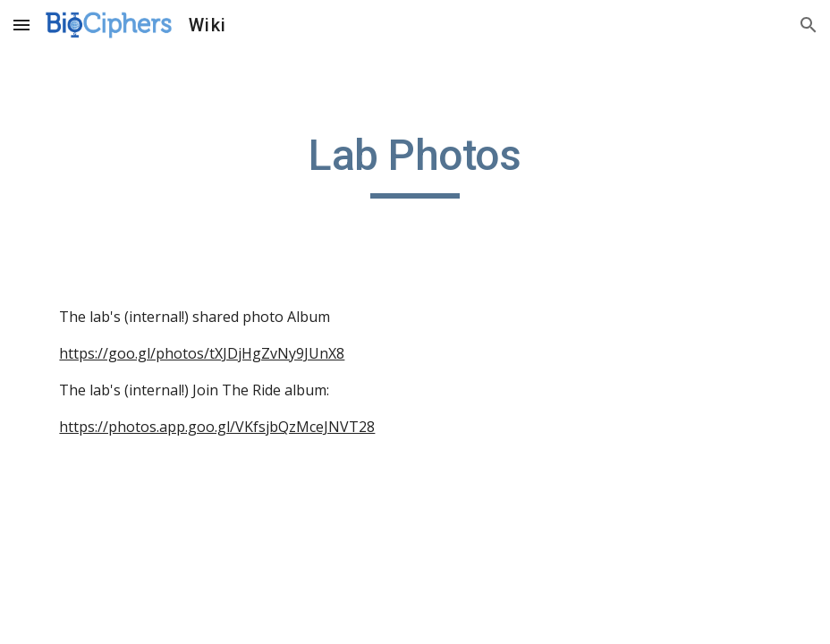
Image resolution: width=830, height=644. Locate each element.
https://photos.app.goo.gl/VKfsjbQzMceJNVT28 (217, 427)
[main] (415, 164)
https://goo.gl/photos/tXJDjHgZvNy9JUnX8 (202, 353)
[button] (21, 25)
